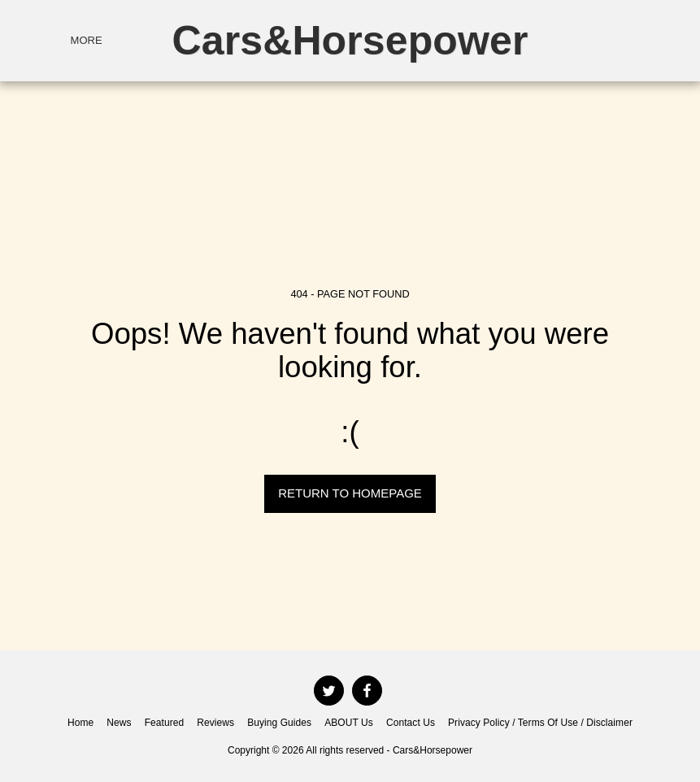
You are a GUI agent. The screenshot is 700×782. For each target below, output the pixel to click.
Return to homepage (350, 493)
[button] (583, 40)
